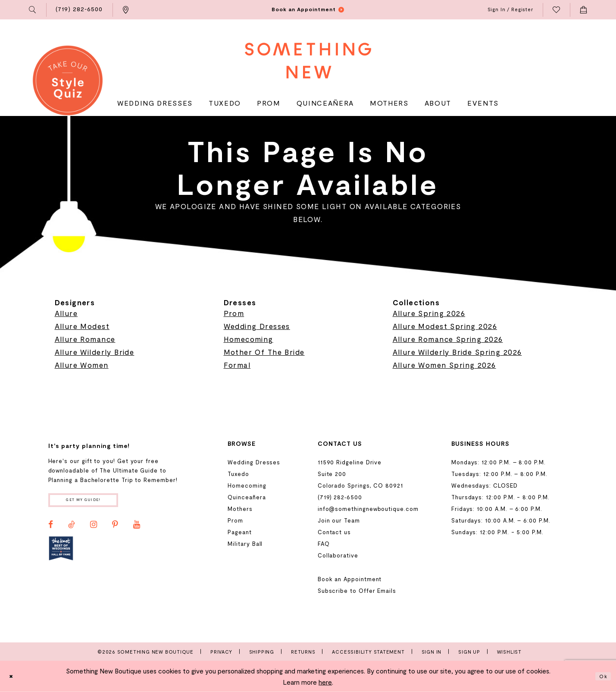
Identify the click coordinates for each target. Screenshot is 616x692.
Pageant (240, 532)
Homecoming (249, 339)
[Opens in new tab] (61, 552)
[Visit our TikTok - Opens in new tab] (72, 529)
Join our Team (339, 520)
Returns (303, 652)
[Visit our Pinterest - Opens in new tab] (115, 529)
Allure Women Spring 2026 (444, 365)
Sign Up (469, 652)
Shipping (262, 652)
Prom (234, 313)
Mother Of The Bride (264, 352)
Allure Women (82, 365)
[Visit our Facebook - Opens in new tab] (51, 529)
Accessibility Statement (368, 652)
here (325, 682)
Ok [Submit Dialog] (601, 676)
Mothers (240, 509)
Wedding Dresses (257, 326)
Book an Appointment (350, 579)
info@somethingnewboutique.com (368, 509)
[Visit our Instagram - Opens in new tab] (94, 529)
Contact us (334, 532)
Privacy (221, 652)
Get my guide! (96, 502)
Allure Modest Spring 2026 (445, 326)
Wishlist (509, 652)
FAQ (324, 544)
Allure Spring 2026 (429, 313)
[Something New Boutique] (308, 61)
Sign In (432, 652)
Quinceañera (247, 497)
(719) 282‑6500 (340, 497)
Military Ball (245, 544)
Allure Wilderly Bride (95, 352)
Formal (237, 365)
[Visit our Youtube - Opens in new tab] (137, 529)
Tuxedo (238, 474)
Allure (66, 313)
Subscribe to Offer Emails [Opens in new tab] (357, 591)
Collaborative (338, 555)
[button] (33, 10)
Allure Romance (85, 339)
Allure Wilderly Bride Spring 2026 (457, 352)
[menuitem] (33, 10)
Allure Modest (82, 326)
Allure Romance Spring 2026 (448, 339)
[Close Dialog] (13, 676)
